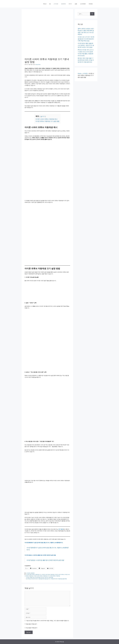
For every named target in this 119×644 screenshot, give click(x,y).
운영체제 (63, 4)
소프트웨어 (83, 4)
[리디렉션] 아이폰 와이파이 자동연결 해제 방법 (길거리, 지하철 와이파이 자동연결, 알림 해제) (46, 579)
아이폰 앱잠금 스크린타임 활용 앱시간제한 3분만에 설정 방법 (40, 555)
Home (80, 73)
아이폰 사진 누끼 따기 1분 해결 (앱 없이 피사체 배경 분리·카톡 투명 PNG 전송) (86, 39)
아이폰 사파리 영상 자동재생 (48, 574)
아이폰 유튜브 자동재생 (55, 576)
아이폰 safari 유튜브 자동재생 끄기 (34, 574)
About (45, 4)
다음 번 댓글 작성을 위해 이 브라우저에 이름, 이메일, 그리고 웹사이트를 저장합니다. (48, 621)
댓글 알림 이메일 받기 (31, 624)
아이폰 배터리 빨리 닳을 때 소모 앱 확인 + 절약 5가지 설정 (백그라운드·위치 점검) (86, 45)
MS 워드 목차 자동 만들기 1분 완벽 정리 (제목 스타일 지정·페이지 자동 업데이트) (86, 60)
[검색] (92, 14)
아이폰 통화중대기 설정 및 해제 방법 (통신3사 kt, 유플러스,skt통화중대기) (44, 543)
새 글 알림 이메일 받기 (32, 628)
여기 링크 (61, 529)
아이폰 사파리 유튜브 (59, 574)
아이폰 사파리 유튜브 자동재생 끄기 (41, 576)
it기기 (70, 4)
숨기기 (43, 116)
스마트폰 (56, 4)
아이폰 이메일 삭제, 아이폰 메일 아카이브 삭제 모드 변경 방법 (40, 577)
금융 (76, 4)
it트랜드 (91, 4)
